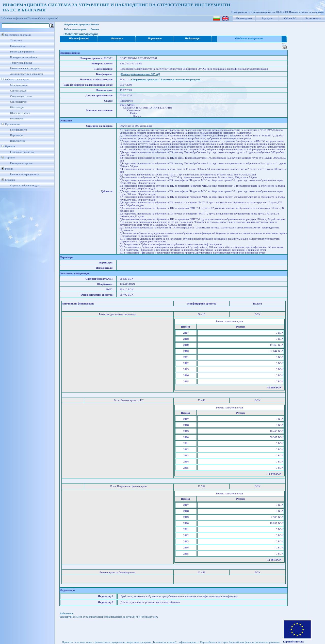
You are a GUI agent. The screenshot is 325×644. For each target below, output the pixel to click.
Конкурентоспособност (24, 57)
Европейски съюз (294, 642)
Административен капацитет (27, 74)
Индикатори (193, 38)
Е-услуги (267, 18)
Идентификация (79, 38)
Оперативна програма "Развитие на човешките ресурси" (166, 79)
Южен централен (20, 113)
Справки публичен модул (25, 185)
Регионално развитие (22, 52)
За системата (313, 18)
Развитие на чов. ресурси (25, 68)
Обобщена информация (249, 38)
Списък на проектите (22, 152)
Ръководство (244, 18)
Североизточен (19, 102)
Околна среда (18, 46)
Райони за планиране (17, 79)
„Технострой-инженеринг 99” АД (140, 74)
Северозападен (19, 91)
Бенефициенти (19, 130)
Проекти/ (33, 18)
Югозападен (17, 107)
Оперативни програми (18, 35)
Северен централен (21, 96)
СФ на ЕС (290, 18)
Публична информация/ (14, 18)
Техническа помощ (21, 63)
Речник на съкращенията (24, 174)
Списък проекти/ (48, 18)
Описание (117, 38)
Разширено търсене (21, 163)
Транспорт (16, 40)
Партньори (16, 135)
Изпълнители (18, 141)
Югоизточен (17, 119)
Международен (19, 85)
